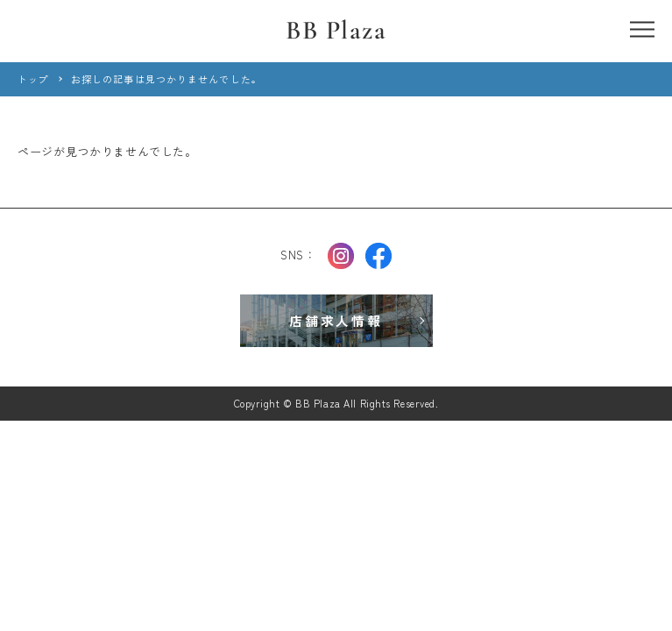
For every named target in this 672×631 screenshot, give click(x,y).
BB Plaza (336, 30)
